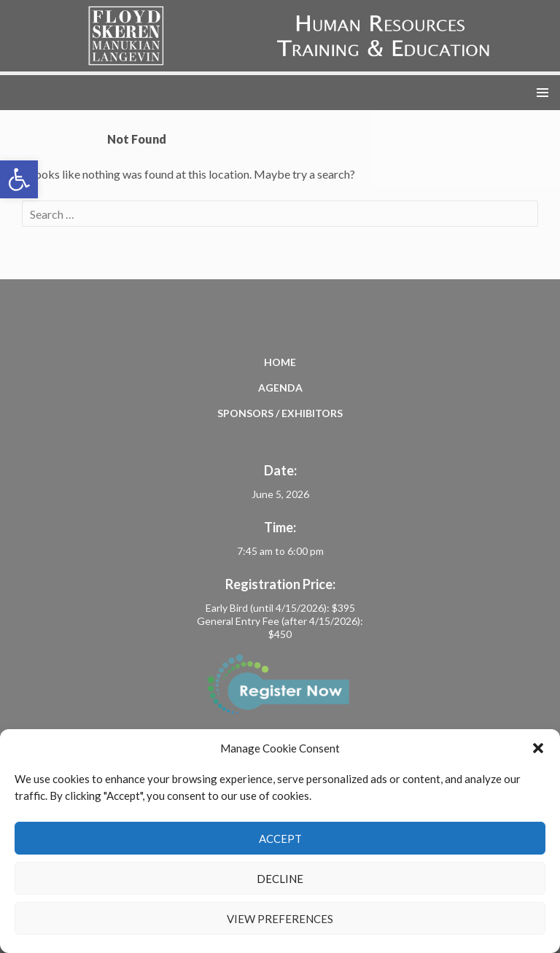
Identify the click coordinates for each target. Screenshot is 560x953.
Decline (280, 879)
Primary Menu (542, 93)
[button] (19, 179)
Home (280, 362)
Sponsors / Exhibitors (280, 413)
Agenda (280, 388)
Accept (280, 839)
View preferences (280, 919)
